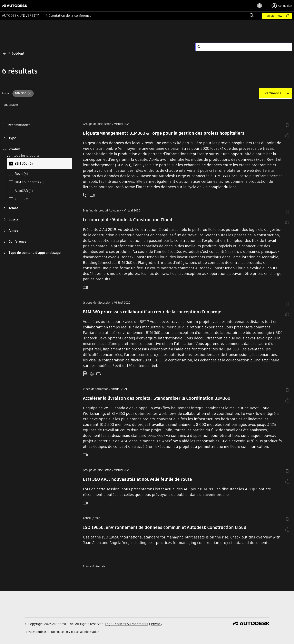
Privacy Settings (36, 632)
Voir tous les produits (23, 156)
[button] (23, 94)
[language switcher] (262, 6)
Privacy (157, 624)
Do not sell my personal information (75, 632)
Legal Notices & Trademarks (127, 624)
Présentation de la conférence (68, 16)
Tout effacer (10, 105)
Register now (273, 16)
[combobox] (273, 93)
